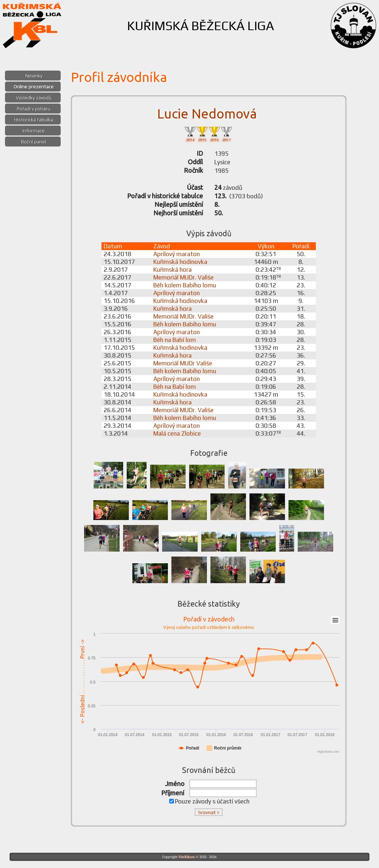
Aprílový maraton (177, 254)
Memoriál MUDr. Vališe (183, 277)
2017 (226, 134)
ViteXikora (186, 857)
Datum (113, 246)
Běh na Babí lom (175, 340)
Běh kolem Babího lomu (185, 285)
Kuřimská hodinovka (180, 262)
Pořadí (301, 246)
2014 (190, 134)
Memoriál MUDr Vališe (183, 363)
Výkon (266, 246)
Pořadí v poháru (34, 109)
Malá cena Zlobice (177, 433)
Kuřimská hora (172, 270)
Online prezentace (34, 87)
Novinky (34, 76)
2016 (214, 134)
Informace (34, 131)
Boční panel (34, 142)
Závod (162, 246)
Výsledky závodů (34, 98)
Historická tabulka (34, 120)
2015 (202, 134)
